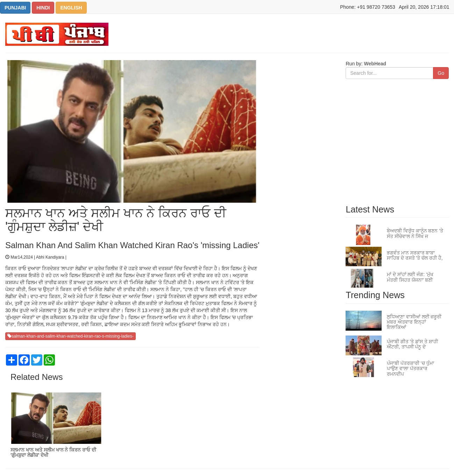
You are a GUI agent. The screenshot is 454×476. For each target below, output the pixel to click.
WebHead (374, 64)
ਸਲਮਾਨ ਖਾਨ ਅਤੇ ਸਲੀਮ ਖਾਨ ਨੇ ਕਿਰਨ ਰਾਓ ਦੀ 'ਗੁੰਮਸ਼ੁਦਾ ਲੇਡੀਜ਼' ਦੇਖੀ (53, 452)
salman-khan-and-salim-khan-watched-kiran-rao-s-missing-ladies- (70, 336)
